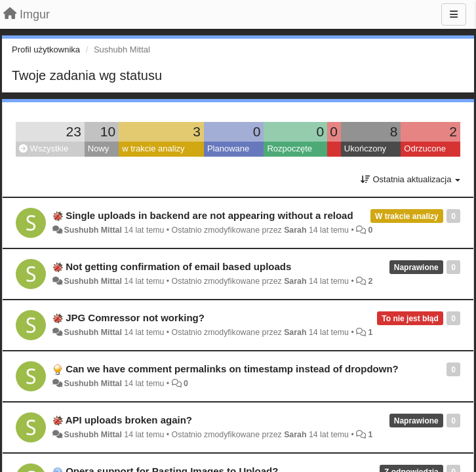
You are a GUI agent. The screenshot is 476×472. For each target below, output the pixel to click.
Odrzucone (425, 148)
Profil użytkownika (46, 49)
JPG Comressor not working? (135, 318)
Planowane (228, 148)
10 (108, 131)
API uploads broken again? (129, 420)
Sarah (295, 230)
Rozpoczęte (289, 148)
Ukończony (365, 148)
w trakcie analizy (153, 148)
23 (73, 131)
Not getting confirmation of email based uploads (178, 266)
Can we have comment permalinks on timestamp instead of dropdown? (232, 369)
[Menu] (454, 14)
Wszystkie (44, 148)
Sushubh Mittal (92, 230)
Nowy (99, 148)
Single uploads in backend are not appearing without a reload (209, 215)
